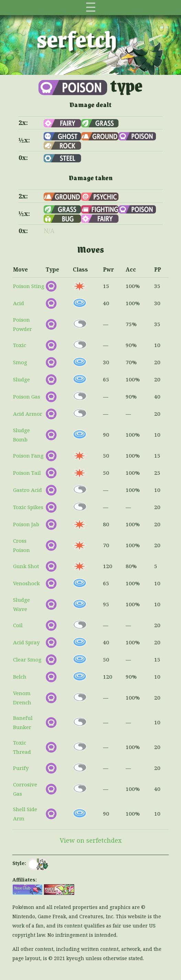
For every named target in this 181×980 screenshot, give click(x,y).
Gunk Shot (26, 566)
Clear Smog (27, 659)
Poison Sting (29, 286)
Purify (21, 768)
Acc (131, 269)
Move (20, 269)
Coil (18, 625)
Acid (19, 303)
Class (80, 269)
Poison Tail (27, 473)
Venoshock (26, 583)
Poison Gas (27, 396)
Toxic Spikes (28, 507)
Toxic (20, 345)
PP (158, 269)
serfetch (77, 38)
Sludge (21, 379)
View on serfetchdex (91, 840)
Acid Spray (26, 642)
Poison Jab (26, 524)
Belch (20, 677)
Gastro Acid (27, 490)
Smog (20, 362)
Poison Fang (28, 456)
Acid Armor (28, 414)
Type (52, 269)
